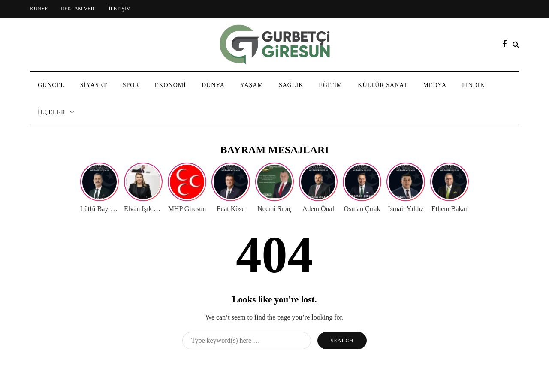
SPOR (131, 85)
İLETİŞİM (119, 9)
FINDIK (473, 85)
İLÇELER (52, 112)
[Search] (247, 341)
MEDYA (435, 85)
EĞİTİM (330, 85)
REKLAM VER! (78, 9)
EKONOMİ (170, 85)
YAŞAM (252, 85)
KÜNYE (39, 9)
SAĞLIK (291, 85)
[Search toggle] (516, 44)
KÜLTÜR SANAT (383, 85)
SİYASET (94, 85)
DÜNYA (213, 85)
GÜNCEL (51, 85)
